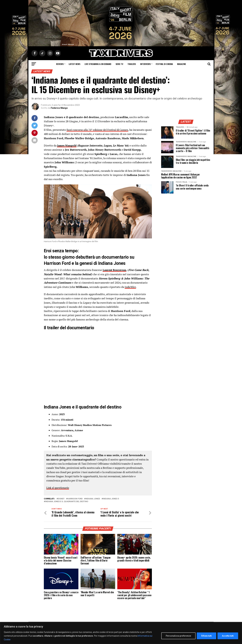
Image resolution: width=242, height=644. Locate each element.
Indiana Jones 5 (111, 503)
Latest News (74, 64)
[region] (121, 633)
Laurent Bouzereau (116, 274)
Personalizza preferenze (178, 636)
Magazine (182, 64)
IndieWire (131, 291)
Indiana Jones (93, 503)
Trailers (132, 64)
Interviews (145, 64)
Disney (61, 503)
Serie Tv (119, 64)
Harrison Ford (75, 503)
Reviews (60, 64)
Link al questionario (59, 492)
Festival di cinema (164, 64)
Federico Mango (59, 108)
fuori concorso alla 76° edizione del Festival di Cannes (100, 130)
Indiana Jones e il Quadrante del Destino (67, 505)
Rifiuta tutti (207, 636)
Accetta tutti (228, 636)
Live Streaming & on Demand (98, 64)
